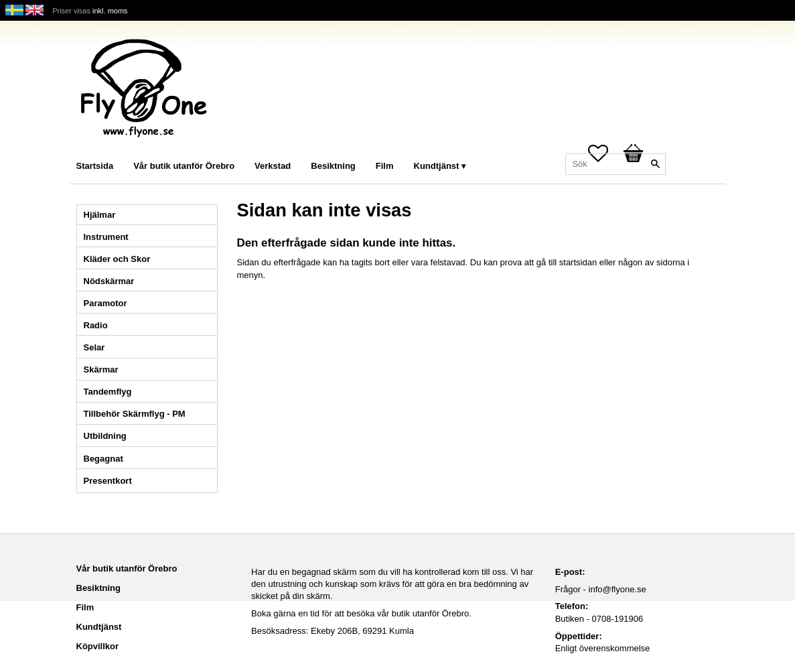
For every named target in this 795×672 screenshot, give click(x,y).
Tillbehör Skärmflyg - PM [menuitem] (135, 414)
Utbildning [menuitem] (105, 436)
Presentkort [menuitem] (108, 481)
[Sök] (656, 164)
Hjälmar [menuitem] (100, 215)
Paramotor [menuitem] (105, 303)
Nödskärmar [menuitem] (109, 281)
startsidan (578, 262)
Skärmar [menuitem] (101, 369)
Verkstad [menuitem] (273, 166)
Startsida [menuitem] (95, 166)
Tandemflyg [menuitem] (108, 392)
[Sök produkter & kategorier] (616, 164)
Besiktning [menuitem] (333, 166)
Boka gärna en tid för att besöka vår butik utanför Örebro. (361, 613)
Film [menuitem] (385, 166)
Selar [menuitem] (94, 347)
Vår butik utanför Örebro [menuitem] (184, 166)
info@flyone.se (618, 589)
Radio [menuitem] (96, 325)
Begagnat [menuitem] (103, 459)
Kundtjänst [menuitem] (437, 166)
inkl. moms (110, 11)
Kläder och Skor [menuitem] (117, 259)
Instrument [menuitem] (106, 237)
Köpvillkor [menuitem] (98, 646)
